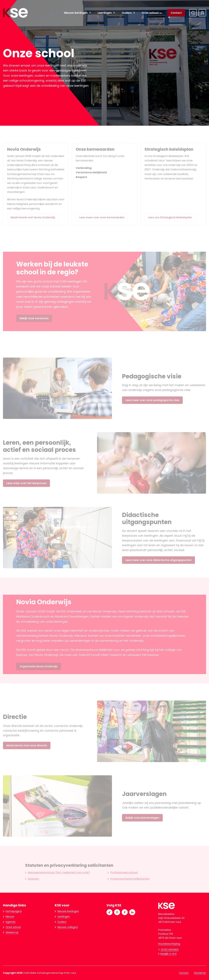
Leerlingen (105, 13)
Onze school (150, 13)
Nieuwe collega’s (68, 927)
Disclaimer (200, 973)
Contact (176, 13)
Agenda (10, 922)
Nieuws (10, 916)
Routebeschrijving (169, 944)
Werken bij (12, 932)
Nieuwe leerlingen (76, 13)
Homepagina (14, 911)
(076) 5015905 (170, 950)
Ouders (127, 13)
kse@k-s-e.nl (168, 954)
